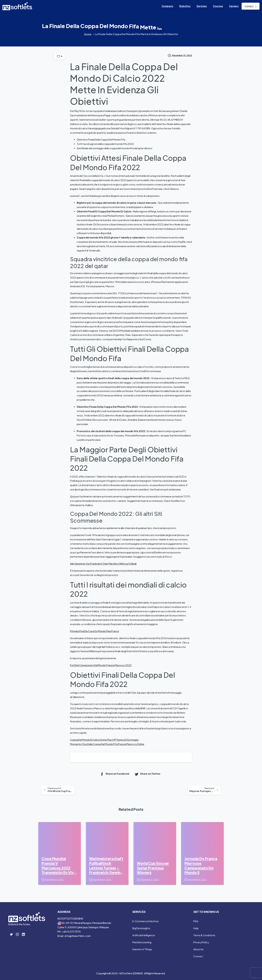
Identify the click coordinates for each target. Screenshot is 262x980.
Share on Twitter (147, 774)
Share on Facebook (115, 774)
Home (88, 34)
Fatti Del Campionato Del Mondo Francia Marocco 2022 (101, 665)
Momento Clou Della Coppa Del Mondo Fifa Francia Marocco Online (107, 744)
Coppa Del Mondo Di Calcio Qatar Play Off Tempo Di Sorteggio (104, 740)
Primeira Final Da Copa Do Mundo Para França (94, 631)
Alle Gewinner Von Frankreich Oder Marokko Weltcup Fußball (103, 564)
